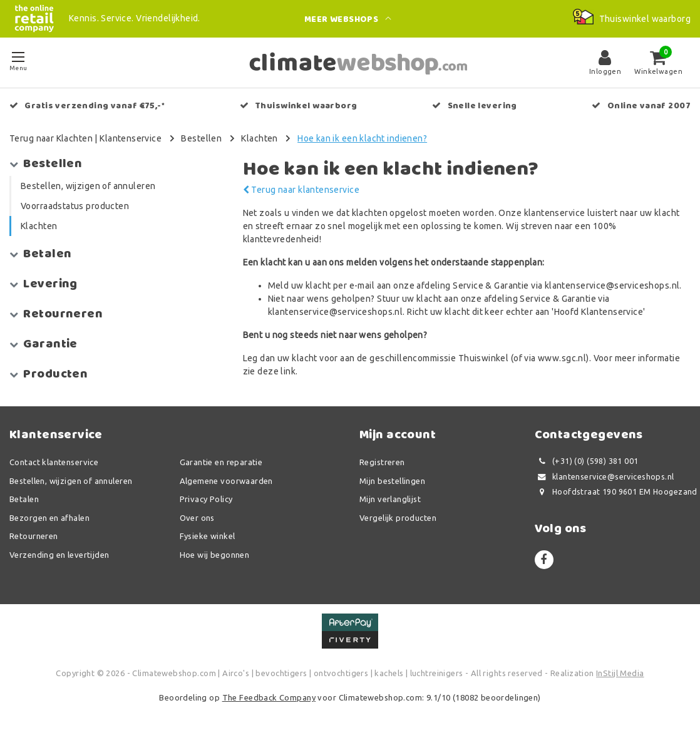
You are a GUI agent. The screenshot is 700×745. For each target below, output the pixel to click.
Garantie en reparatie (221, 462)
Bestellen (201, 138)
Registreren (382, 462)
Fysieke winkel (208, 536)
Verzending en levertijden (59, 555)
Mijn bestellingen (392, 481)
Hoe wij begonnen (215, 555)
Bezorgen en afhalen (49, 518)
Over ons (197, 518)
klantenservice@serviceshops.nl (605, 477)
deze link (276, 371)
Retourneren (34, 536)
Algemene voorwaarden (226, 481)
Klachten (259, 138)
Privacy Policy (206, 499)
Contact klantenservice (54, 462)
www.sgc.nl (562, 358)
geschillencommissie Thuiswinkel (439, 358)
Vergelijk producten (398, 518)
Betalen (24, 499)
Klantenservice (131, 138)
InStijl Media (620, 673)
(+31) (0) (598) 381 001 (587, 461)
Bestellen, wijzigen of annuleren (71, 481)
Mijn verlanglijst (390, 499)
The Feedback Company (269, 697)
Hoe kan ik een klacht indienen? (362, 138)
